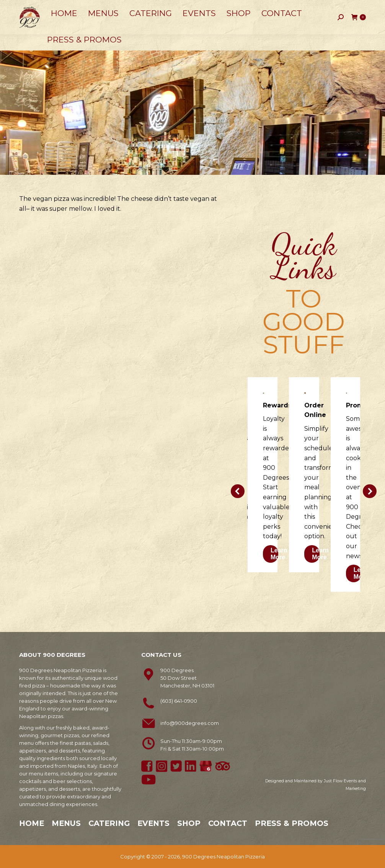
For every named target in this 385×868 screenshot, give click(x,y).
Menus (66, 823)
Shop (189, 823)
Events (153, 823)
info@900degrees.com (190, 723)
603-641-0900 (41, 8)
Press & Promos (292, 823)
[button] (238, 491)
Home (32, 823)
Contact (228, 823)
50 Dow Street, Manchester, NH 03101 (119, 8)
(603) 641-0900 (179, 701)
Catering (109, 823)
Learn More (279, 554)
